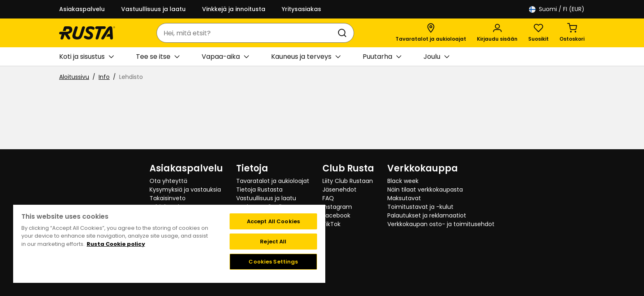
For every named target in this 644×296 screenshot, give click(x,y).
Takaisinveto (168, 198)
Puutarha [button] (382, 57)
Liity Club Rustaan (348, 181)
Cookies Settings (273, 262)
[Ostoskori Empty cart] (572, 33)
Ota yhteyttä (168, 181)
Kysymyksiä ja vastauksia (185, 190)
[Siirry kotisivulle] (87, 33)
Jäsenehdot (339, 190)
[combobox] (247, 33)
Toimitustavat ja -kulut (420, 207)
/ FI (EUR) (557, 9)
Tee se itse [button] (158, 57)
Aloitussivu (74, 77)
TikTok (331, 224)
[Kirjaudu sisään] (497, 33)
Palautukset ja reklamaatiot (427, 215)
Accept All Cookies (273, 221)
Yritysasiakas (301, 9)
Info (104, 77)
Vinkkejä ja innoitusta (234, 9)
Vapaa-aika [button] (225, 57)
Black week (403, 181)
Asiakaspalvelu (82, 9)
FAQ (328, 198)
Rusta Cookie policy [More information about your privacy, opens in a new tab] (116, 244)
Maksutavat (404, 198)
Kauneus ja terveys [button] (306, 57)
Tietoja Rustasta (259, 190)
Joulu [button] (436, 57)
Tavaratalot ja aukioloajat (273, 181)
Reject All (273, 242)
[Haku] (344, 33)
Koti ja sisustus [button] (86, 57)
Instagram (337, 207)
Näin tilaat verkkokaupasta (425, 190)
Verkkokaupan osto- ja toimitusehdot (441, 224)
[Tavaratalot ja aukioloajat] (431, 33)
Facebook (336, 215)
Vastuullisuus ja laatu (153, 9)
